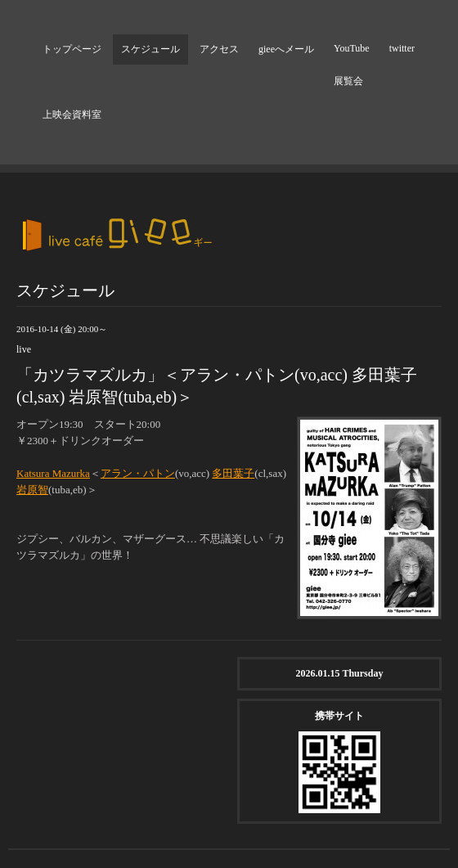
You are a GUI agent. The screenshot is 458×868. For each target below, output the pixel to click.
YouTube (352, 48)
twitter (402, 48)
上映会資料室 (72, 115)
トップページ (72, 49)
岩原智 (32, 490)
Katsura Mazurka (53, 473)
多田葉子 (233, 473)
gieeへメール (286, 49)
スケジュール (150, 49)
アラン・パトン (138, 473)
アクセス (219, 49)
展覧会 (348, 81)
